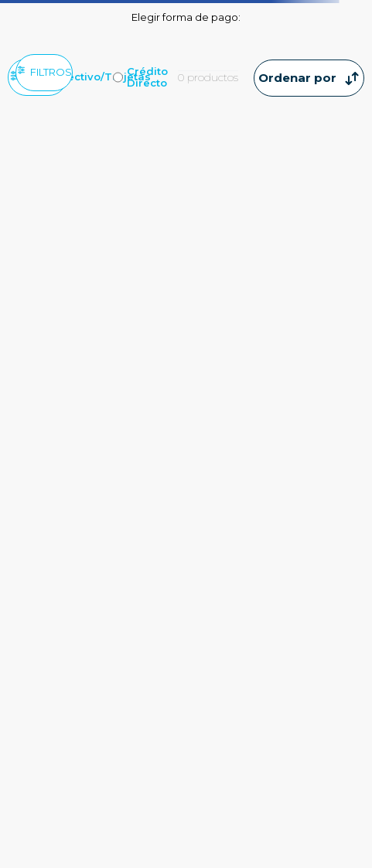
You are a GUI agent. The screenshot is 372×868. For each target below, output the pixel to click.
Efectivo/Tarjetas (104, 77)
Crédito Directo (147, 77)
